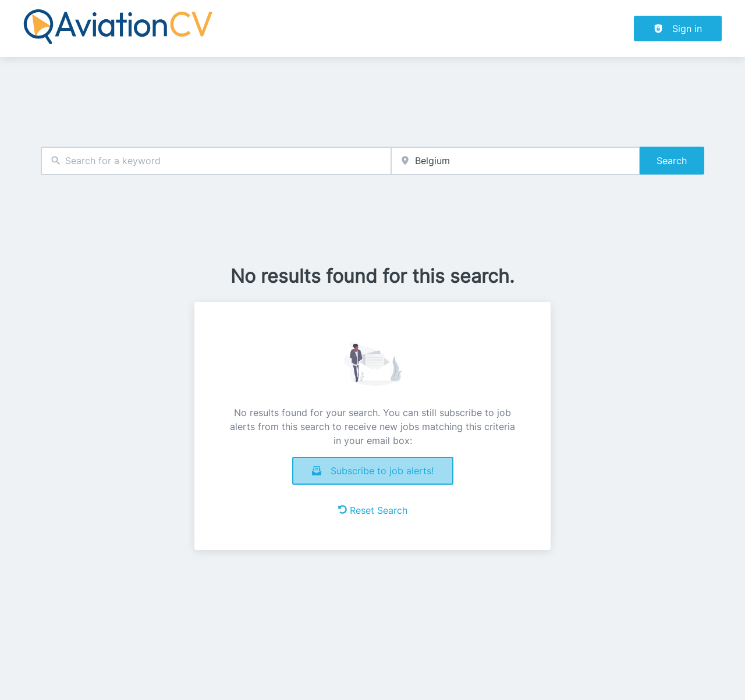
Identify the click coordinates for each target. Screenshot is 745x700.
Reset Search (373, 510)
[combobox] (216, 161)
